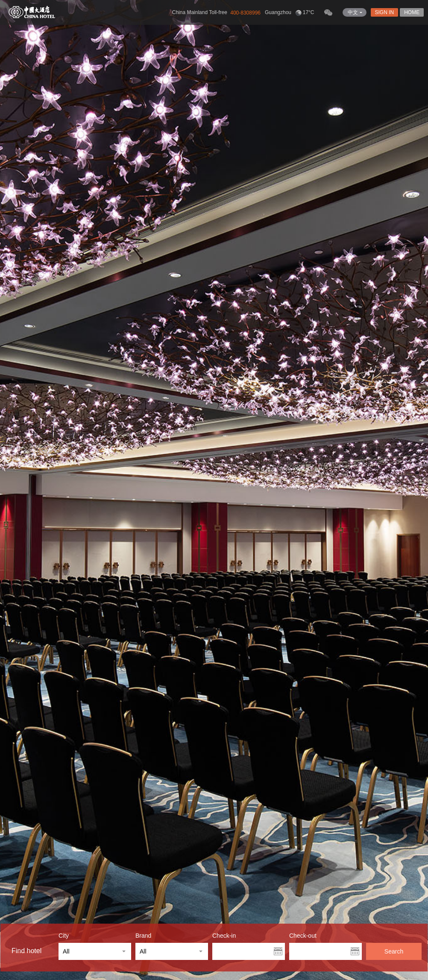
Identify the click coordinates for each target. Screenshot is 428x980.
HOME (412, 12)
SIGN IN (385, 12)
